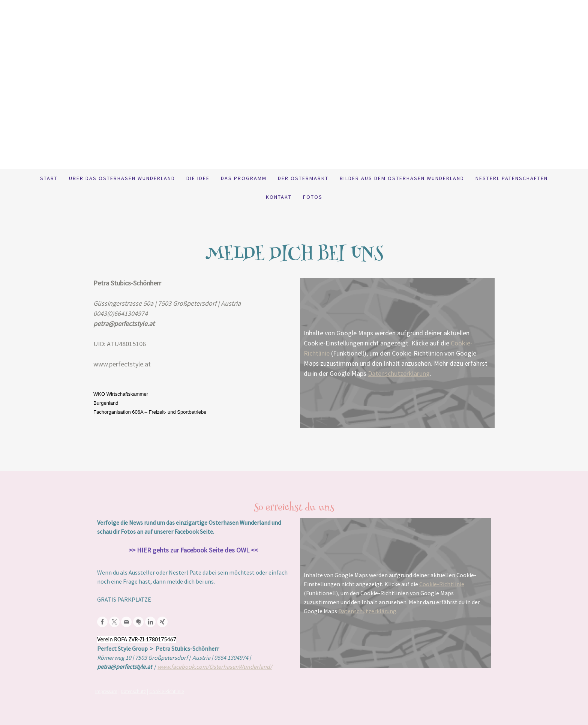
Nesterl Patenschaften (512, 178)
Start (49, 178)
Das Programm (244, 178)
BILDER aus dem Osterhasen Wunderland (402, 178)
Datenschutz (133, 691)
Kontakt (279, 197)
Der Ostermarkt (303, 178)
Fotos (313, 197)
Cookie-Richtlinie (442, 584)
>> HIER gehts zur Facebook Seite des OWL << (193, 550)
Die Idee (198, 178)
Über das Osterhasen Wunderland (122, 178)
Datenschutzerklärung (399, 373)
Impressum (106, 691)
